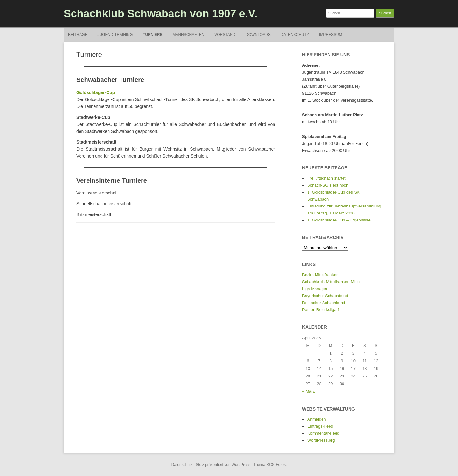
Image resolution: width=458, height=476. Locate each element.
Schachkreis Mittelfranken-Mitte (331, 282)
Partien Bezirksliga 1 (321, 310)
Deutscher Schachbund (324, 303)
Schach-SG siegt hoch (328, 185)
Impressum (331, 35)
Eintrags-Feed (320, 426)
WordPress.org (321, 440)
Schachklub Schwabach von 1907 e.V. (160, 13)
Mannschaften (188, 35)
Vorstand (225, 35)
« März (309, 391)
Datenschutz (295, 35)
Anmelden (317, 419)
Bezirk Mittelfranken (320, 275)
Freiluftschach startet (326, 178)
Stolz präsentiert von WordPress (223, 465)
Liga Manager (315, 289)
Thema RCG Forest (270, 465)
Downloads (258, 35)
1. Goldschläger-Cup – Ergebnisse (339, 220)
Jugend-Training (115, 35)
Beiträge (78, 35)
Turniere (153, 35)
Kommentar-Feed (323, 433)
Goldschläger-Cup (96, 92)
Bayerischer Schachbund (325, 296)
